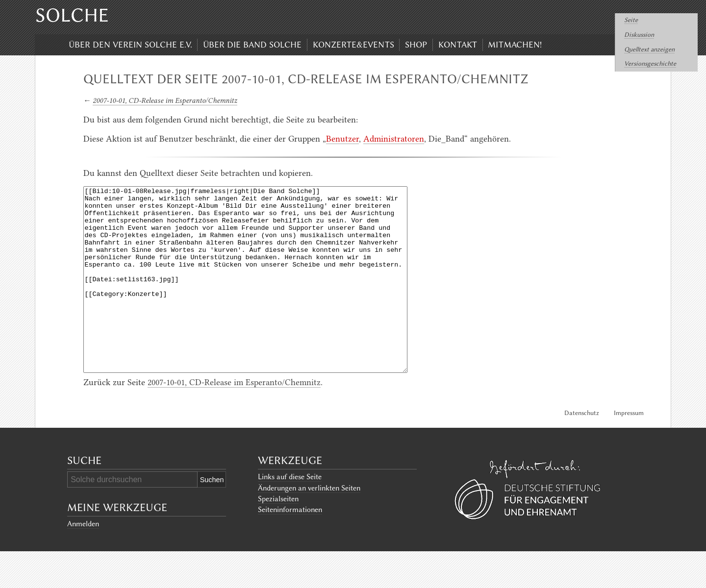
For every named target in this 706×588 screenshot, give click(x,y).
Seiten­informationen (290, 546)
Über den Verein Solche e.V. (130, 45)
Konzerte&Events (353, 45)
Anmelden (83, 561)
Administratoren (394, 139)
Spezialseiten (278, 536)
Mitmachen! (515, 45)
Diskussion (639, 35)
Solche (72, 15)
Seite (631, 20)
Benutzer (342, 139)
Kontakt (458, 45)
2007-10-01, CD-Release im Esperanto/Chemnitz (165, 100)
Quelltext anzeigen (649, 49)
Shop (416, 45)
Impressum (629, 450)
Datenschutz (582, 450)
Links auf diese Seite (290, 514)
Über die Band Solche (252, 45)
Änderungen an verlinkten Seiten (309, 525)
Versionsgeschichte (650, 63)
